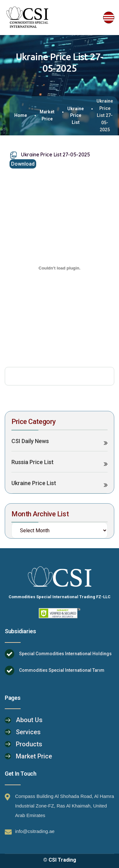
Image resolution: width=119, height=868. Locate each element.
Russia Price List (33, 462)
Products (29, 744)
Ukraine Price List (76, 115)
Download (23, 164)
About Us (29, 720)
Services (28, 732)
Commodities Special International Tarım (62, 670)
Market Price (47, 115)
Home (21, 115)
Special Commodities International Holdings (65, 654)
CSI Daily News (30, 441)
